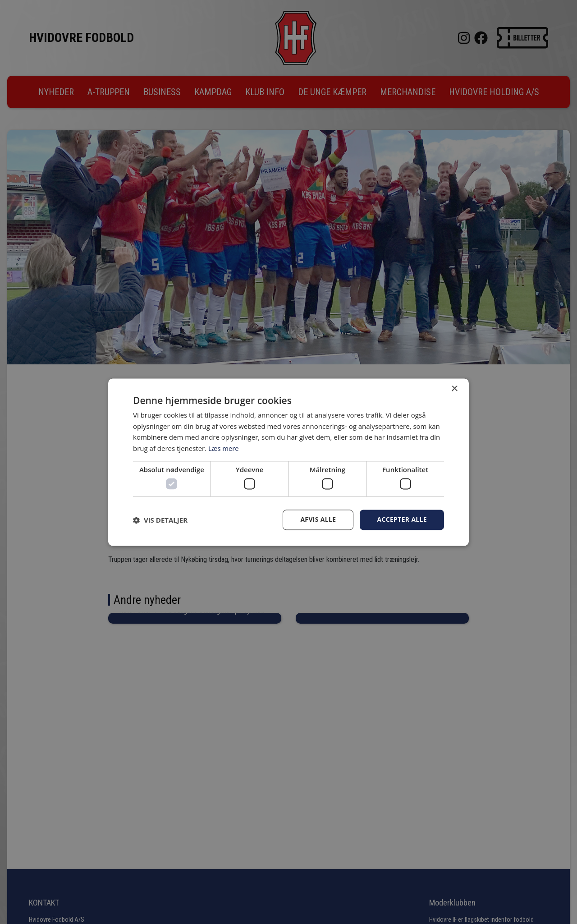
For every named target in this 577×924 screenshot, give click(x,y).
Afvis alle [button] (318, 520)
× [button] (454, 389)
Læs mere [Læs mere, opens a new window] (224, 448)
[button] (160, 520)
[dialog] (288, 462)
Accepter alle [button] (402, 520)
